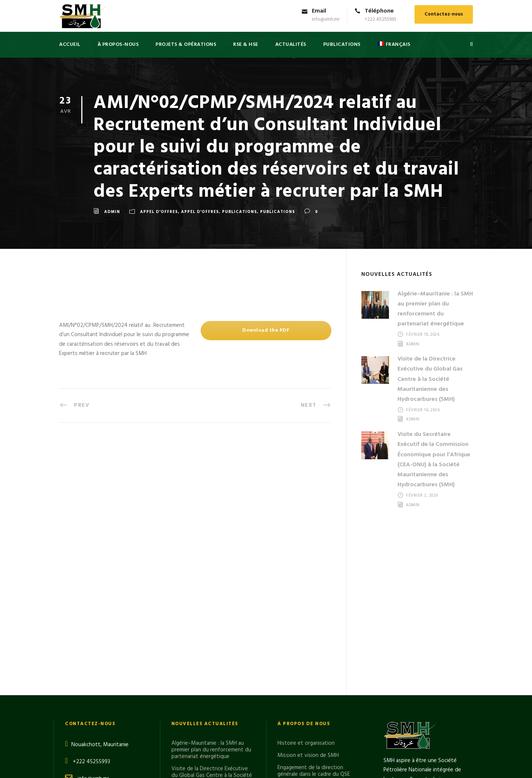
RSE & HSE (246, 45)
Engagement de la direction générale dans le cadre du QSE (314, 606)
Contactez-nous (444, 14)
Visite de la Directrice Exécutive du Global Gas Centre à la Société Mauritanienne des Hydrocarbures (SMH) (430, 379)
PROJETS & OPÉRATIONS (186, 45)
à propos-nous (118, 45)
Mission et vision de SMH (308, 590)
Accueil (70, 45)
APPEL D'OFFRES (159, 212)
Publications (240, 212)
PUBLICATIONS (342, 45)
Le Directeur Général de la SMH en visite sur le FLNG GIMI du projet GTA (212, 681)
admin (112, 212)
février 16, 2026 (423, 410)
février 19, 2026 (423, 335)
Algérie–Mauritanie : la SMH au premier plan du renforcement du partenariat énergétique (435, 309)
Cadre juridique (296, 621)
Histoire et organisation (306, 578)
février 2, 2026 (422, 495)
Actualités (291, 45)
